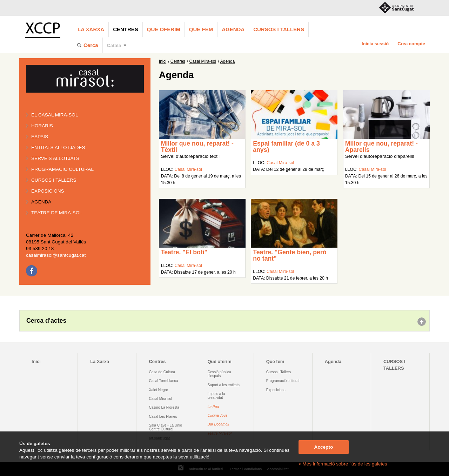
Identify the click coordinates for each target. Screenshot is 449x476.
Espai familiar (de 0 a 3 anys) (286, 147)
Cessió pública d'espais (219, 374)
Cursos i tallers (54, 180)
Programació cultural (62, 169)
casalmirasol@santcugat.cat (56, 255)
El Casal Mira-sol (55, 115)
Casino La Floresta (164, 407)
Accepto (324, 447)
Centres (126, 29)
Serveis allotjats (55, 158)
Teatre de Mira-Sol (57, 213)
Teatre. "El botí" (184, 252)
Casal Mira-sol (203, 61)
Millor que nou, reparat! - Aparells (381, 147)
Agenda (233, 29)
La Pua (213, 407)
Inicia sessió (375, 44)
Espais (40, 137)
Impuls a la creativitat (216, 396)
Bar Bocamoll (218, 424)
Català (114, 45)
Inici (163, 61)
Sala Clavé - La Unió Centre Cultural (165, 427)
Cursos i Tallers (279, 372)
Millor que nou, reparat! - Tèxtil (197, 147)
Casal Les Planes (163, 417)
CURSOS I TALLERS (279, 29)
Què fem (201, 29)
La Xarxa (91, 29)
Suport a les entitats (224, 385)
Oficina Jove (218, 415)
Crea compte (411, 44)
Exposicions (48, 191)
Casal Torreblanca (163, 381)
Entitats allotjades (58, 148)
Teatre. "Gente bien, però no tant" (290, 255)
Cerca (91, 45)
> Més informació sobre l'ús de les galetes (343, 464)
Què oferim (164, 29)
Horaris (42, 126)
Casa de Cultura (162, 372)
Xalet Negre (158, 390)
